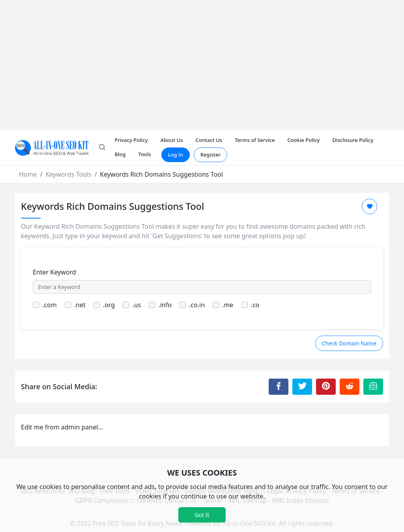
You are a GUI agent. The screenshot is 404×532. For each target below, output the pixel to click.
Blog (120, 154)
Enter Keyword (54, 272)
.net (80, 305)
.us (137, 305)
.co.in (197, 305)
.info (165, 305)
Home (28, 174)
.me (228, 305)
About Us (172, 140)
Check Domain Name (349, 343)
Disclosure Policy (353, 140)
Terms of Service (255, 140)
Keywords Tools (68, 174)
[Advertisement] (202, 59)
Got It (202, 515)
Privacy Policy (131, 140)
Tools (145, 154)
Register (211, 155)
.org (109, 305)
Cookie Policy (304, 140)
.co (255, 305)
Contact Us (209, 140)
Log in (176, 155)
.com (50, 305)
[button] (102, 148)
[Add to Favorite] (369, 206)
